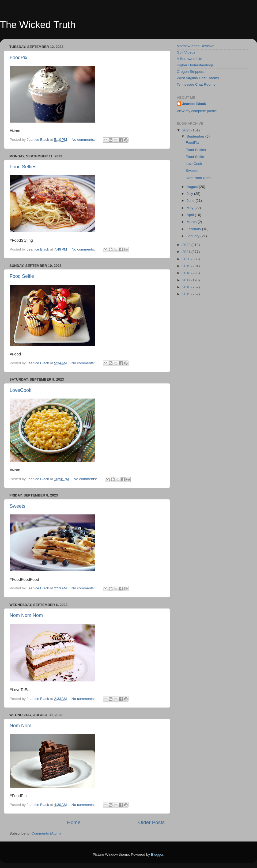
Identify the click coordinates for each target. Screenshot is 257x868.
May (190, 208)
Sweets (18, 506)
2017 (187, 280)
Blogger (157, 854)
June (191, 201)
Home (74, 822)
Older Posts (151, 822)
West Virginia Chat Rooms (198, 78)
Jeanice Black (194, 104)
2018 (187, 273)
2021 (187, 252)
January (194, 236)
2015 (187, 294)
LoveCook (20, 390)
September (196, 136)
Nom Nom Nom (26, 615)
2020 (187, 259)
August (193, 187)
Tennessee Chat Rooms (196, 84)
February (194, 229)
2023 (187, 130)
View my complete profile (197, 111)
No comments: (84, 140)
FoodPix (18, 58)
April (191, 215)
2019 (187, 266)
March (192, 222)
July (190, 194)
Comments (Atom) (46, 833)
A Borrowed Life (189, 59)
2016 (187, 287)
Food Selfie (22, 276)
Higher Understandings (195, 65)
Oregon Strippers (190, 72)
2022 (187, 245)
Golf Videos (186, 52)
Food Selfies (23, 167)
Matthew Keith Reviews (195, 46)
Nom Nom (20, 726)
